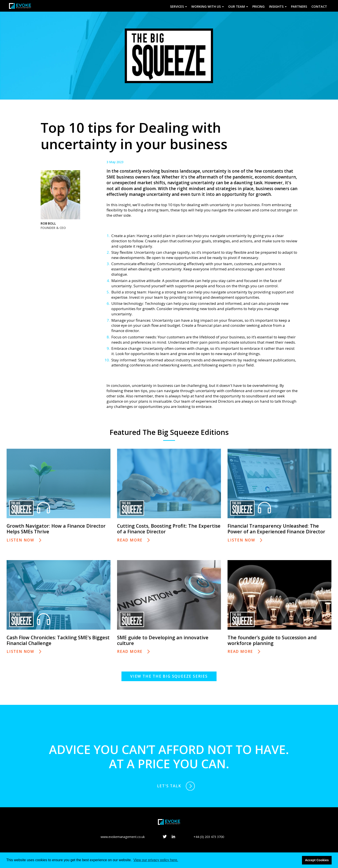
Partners (299, 6)
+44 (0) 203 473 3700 (209, 837)
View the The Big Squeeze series (169, 676)
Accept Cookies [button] (317, 860)
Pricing (258, 6)
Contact (319, 6)
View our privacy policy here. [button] (156, 860)
